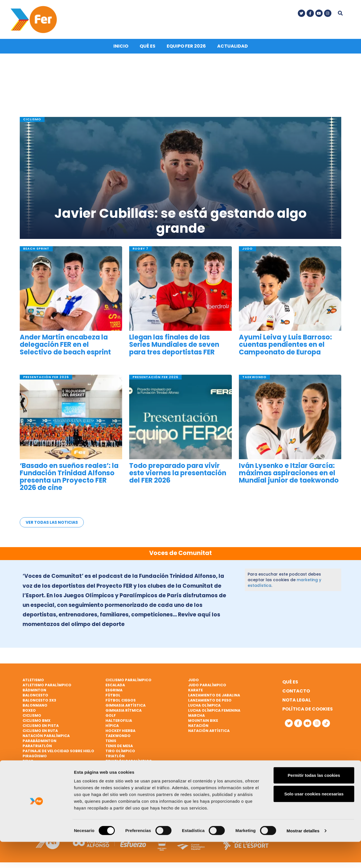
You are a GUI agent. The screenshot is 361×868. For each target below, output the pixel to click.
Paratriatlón (37, 746)
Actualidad (233, 48)
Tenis (111, 741)
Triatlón (115, 756)
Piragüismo (35, 756)
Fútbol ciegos (121, 701)
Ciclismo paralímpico (128, 680)
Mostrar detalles (303, 857)
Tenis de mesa (119, 746)
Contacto (296, 691)
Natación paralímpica (46, 736)
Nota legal (297, 700)
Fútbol (113, 695)
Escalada (115, 685)
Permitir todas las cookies (314, 801)
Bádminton (34, 690)
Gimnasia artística (126, 706)
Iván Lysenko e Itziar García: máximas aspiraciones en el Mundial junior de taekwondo (289, 475)
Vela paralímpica (123, 777)
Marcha (196, 716)
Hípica (112, 726)
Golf (111, 716)
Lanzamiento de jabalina (214, 695)
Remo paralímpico (42, 772)
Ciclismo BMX (37, 721)
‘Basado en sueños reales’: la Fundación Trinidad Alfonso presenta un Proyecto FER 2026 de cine (69, 479)
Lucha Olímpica (204, 706)
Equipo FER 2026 (186, 48)
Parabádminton (39, 741)
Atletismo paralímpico (47, 685)
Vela (110, 766)
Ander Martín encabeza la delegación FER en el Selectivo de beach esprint (65, 347)
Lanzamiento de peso (210, 701)
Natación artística (209, 731)
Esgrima (114, 690)
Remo (28, 761)
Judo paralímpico (207, 685)
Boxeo (29, 711)
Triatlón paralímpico (129, 761)
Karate (195, 690)
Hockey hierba (120, 731)
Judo (193, 680)
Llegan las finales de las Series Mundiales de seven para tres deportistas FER (174, 347)
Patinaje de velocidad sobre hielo (58, 751)
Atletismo (33, 680)
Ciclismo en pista (41, 726)
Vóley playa (118, 782)
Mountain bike (203, 721)
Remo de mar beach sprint (50, 766)
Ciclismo (32, 716)
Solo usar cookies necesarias (314, 820)
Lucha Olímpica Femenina (214, 711)
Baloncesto (35, 695)
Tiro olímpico (120, 751)
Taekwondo (118, 736)
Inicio (121, 48)
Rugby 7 (31, 782)
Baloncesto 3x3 (39, 701)
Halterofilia (119, 721)
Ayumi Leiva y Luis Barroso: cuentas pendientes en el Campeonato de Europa (285, 347)
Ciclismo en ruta (40, 731)
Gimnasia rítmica (124, 711)
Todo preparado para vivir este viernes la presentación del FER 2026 (178, 475)
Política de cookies (308, 709)
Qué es (148, 48)
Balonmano (35, 706)
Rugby (29, 777)
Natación (198, 726)
